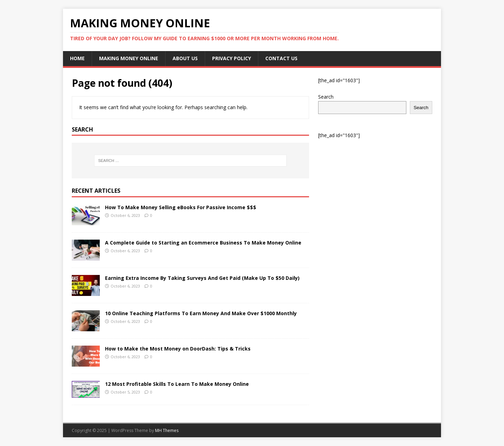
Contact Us (281, 58)
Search (326, 97)
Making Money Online (129, 58)
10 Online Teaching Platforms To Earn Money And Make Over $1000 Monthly (201, 313)
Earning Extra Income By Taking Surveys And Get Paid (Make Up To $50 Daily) (202, 278)
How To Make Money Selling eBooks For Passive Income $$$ (181, 207)
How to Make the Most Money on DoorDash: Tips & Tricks (178, 349)
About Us (185, 58)
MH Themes (167, 430)
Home (77, 58)
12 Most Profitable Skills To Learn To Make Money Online (177, 384)
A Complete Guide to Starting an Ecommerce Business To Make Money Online (203, 243)
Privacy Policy (232, 58)
